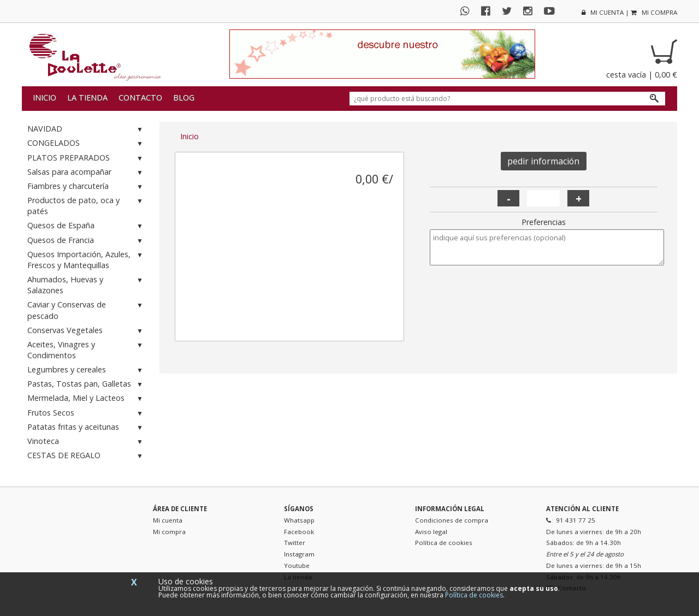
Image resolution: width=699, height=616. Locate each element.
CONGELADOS (86, 143)
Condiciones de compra (452, 520)
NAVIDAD (86, 129)
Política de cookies (444, 543)
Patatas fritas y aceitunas (86, 427)
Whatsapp (299, 520)
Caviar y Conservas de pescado (86, 310)
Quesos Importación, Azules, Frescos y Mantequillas (86, 260)
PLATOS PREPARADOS (86, 158)
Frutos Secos (86, 413)
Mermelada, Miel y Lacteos (86, 398)
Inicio (45, 97)
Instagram (299, 554)
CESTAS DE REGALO (86, 456)
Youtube (297, 565)
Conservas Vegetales (86, 331)
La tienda (87, 97)
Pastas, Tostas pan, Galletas (86, 384)
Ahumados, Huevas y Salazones (86, 285)
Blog (184, 97)
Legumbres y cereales (86, 370)
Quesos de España (86, 226)
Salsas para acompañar (86, 172)
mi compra (654, 12)
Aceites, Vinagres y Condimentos (86, 350)
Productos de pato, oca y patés (86, 206)
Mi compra (169, 532)
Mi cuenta (168, 520)
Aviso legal (431, 532)
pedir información (543, 161)
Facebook (299, 532)
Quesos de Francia (86, 241)
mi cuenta (603, 12)
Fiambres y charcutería (86, 186)
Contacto (140, 97)
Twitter (295, 543)
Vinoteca (86, 442)
